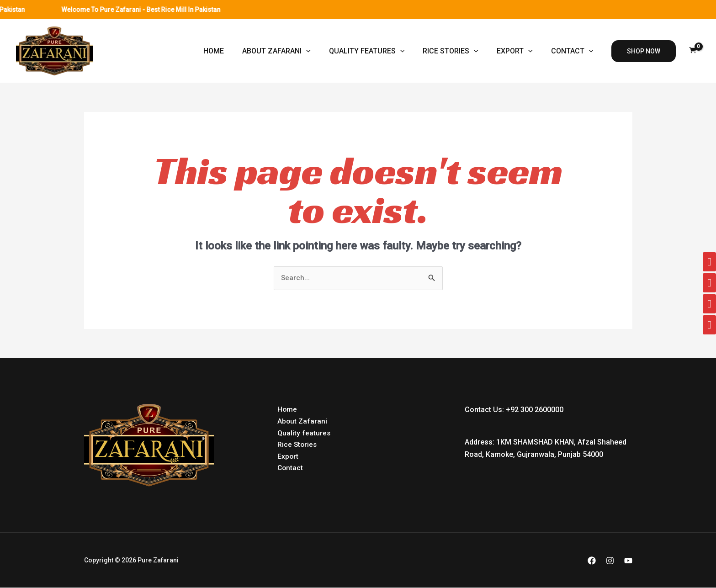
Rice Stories (460, 51)
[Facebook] (592, 561)
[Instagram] (610, 561)
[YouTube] (628, 561)
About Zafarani (293, 51)
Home (234, 51)
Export (520, 51)
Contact (574, 51)
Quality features (380, 51)
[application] (323, 51)
